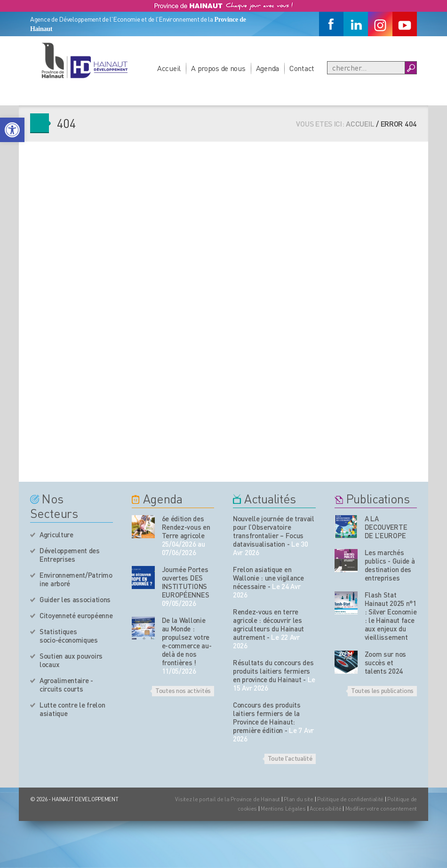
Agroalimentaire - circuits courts (66, 685)
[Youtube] (405, 24)
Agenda (267, 68)
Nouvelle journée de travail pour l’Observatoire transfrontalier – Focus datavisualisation (274, 531)
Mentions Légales (283, 808)
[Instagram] (380, 24)
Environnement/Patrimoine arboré (76, 579)
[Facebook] (331, 24)
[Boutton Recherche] (411, 68)
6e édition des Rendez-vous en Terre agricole (186, 527)
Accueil (169, 68)
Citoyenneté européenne (76, 615)
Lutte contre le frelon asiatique (72, 709)
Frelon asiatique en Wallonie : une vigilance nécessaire (268, 578)
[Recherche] (366, 68)
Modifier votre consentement (381, 808)
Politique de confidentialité (351, 799)
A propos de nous (218, 68)
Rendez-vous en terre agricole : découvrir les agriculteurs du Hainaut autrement (268, 624)
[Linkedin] (356, 24)
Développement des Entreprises (70, 555)
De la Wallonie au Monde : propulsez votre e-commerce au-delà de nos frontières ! (187, 641)
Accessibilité (325, 808)
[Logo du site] (84, 60)
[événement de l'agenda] (143, 527)
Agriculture (56, 534)
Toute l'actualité (290, 758)
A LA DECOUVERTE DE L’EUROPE (386, 527)
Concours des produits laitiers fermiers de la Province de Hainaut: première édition (267, 717)
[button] (12, 130)
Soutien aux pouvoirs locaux (71, 660)
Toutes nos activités (183, 690)
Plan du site (299, 799)
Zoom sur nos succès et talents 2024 (385, 662)
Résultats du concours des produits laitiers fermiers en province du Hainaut (273, 671)
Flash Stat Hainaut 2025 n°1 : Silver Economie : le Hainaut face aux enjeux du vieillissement (391, 616)
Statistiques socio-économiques (69, 636)
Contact (302, 68)
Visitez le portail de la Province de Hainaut (227, 799)
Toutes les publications (382, 690)
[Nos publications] (346, 527)
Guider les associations (75, 599)
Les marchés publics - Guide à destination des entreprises (390, 565)
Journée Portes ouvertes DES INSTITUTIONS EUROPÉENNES (186, 582)
